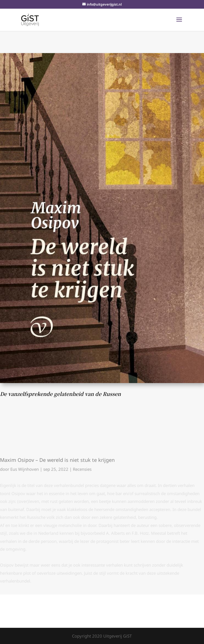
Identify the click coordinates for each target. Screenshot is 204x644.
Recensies (82, 469)
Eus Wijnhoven (25, 469)
